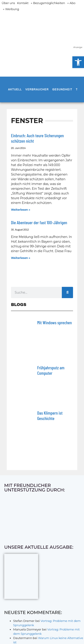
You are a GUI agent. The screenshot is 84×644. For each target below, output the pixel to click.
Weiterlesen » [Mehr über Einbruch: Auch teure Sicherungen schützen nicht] (21, 210)
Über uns (8, 3)
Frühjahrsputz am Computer (51, 370)
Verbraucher (37, 89)
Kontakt (23, 3)
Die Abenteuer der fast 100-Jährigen (39, 222)
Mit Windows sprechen (55, 322)
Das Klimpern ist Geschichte (50, 416)
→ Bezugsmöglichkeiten (48, 3)
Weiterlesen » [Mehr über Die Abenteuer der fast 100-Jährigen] (21, 258)
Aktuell (15, 89)
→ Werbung (11, 9)
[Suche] (67, 292)
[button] (78, 62)
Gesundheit (62, 89)
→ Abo (71, 3)
